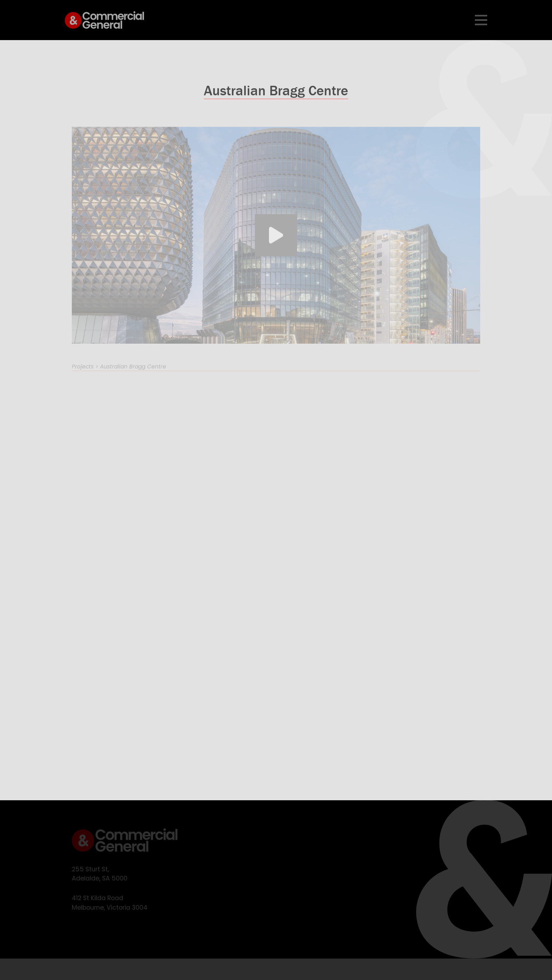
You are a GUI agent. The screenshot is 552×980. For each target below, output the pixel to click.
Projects (83, 373)
